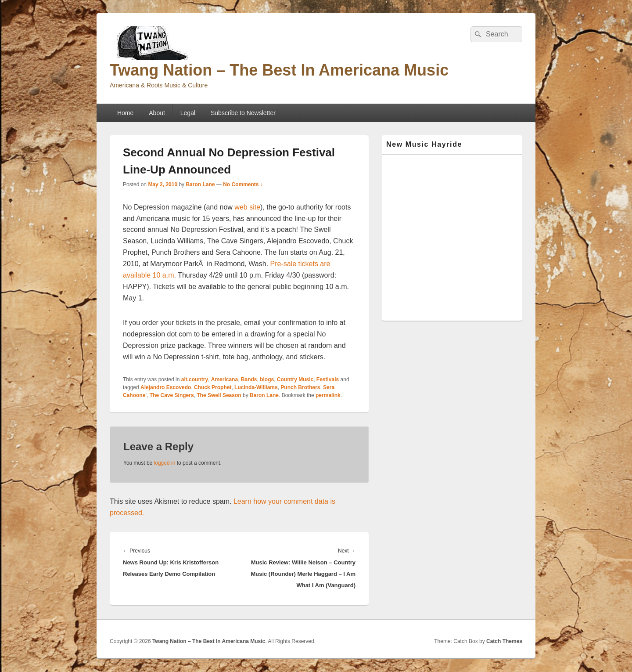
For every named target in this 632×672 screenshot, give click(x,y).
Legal (188, 113)
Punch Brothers (300, 387)
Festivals (328, 379)
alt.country (195, 379)
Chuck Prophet (213, 387)
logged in (165, 463)
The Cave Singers (172, 395)
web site (247, 207)
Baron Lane (200, 184)
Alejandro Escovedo (166, 387)
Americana (224, 379)
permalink (328, 395)
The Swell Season (219, 395)
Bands (249, 379)
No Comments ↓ (243, 184)
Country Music (295, 379)
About (157, 113)
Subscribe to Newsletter (243, 113)
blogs (267, 379)
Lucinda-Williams (256, 387)
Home (125, 113)
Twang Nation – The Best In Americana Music (279, 70)
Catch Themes (504, 641)
